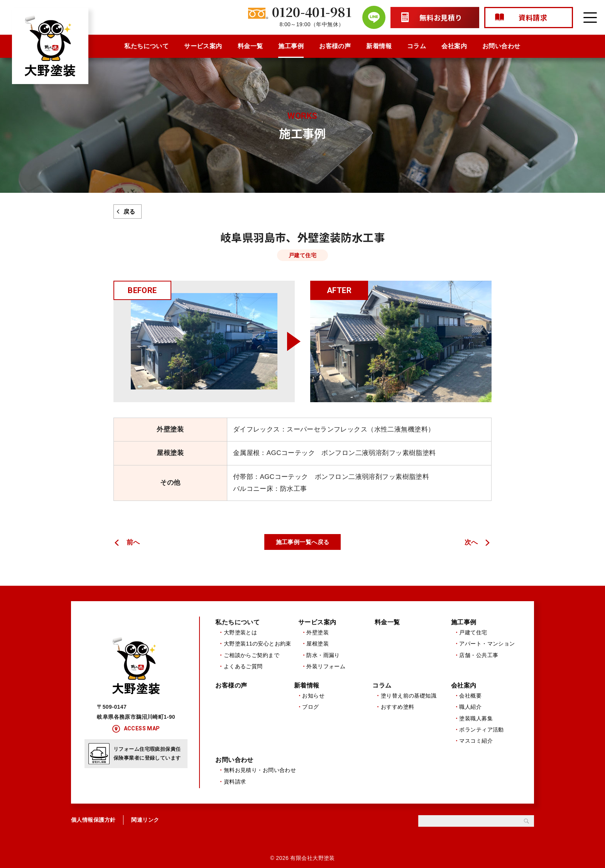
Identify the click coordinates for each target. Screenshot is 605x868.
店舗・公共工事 (479, 655)
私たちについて (146, 46)
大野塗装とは (241, 632)
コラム (417, 46)
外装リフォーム (326, 666)
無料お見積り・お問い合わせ (260, 770)
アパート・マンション (487, 644)
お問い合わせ (501, 46)
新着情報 (379, 46)
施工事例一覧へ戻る (303, 542)
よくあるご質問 (243, 666)
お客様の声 (335, 46)
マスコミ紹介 (476, 741)
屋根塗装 (318, 644)
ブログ (310, 707)
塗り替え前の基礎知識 (409, 696)
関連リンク (145, 820)
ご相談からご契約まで (252, 655)
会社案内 (454, 46)
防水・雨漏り (323, 655)
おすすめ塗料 (398, 707)
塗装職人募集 (476, 718)
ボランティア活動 (481, 730)
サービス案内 (203, 46)
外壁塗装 (318, 632)
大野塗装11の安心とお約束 (258, 644)
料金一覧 (250, 46)
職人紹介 (470, 707)
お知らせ (313, 696)
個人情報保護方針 (93, 820)
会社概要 (470, 696)
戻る (129, 212)
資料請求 (235, 782)
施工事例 (291, 46)
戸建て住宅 (473, 632)
